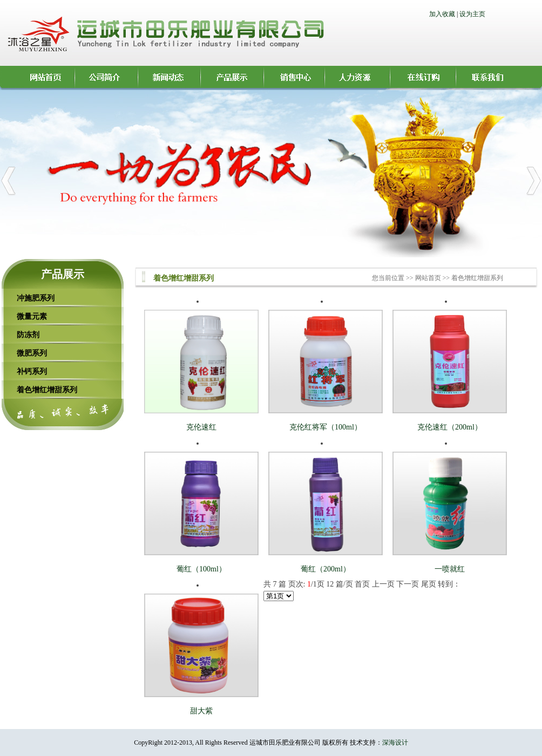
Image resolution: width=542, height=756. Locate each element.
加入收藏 (442, 14)
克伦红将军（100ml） (326, 427)
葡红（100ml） (201, 569)
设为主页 (472, 14)
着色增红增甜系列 (47, 390)
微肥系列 (32, 353)
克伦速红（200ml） (450, 427)
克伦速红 (201, 427)
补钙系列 (32, 371)
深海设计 (395, 743)
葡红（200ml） (326, 569)
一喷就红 (450, 569)
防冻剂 (28, 335)
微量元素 (32, 316)
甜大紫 (201, 711)
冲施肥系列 (36, 298)
